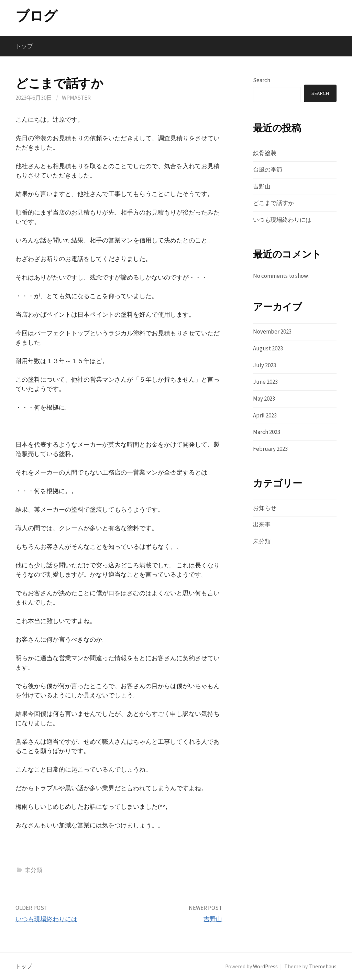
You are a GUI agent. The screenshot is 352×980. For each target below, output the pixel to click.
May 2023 (264, 399)
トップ (24, 46)
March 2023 (267, 432)
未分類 (34, 870)
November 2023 (272, 331)
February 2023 (270, 449)
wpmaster (76, 98)
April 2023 (265, 415)
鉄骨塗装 (265, 153)
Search (262, 80)
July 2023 (265, 365)
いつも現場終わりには (46, 919)
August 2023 (268, 348)
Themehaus (323, 966)
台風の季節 (268, 170)
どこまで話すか (273, 203)
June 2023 (265, 382)
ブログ (36, 16)
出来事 (262, 524)
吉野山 (213, 919)
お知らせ (265, 508)
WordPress (265, 966)
